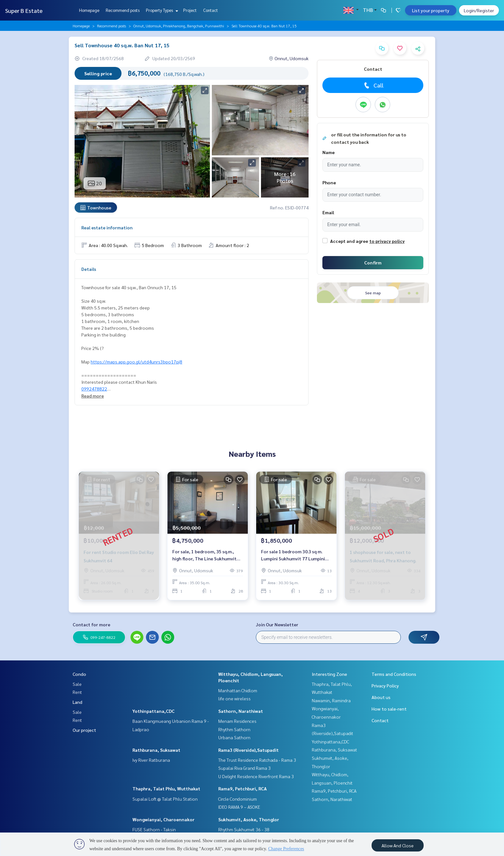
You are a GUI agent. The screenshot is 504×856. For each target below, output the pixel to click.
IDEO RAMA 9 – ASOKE (239, 807)
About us (381, 697)
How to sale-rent (389, 709)
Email (328, 212)
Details (89, 269)
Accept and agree (349, 241)
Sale (77, 684)
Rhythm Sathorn (234, 729)
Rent (77, 692)
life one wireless (234, 698)
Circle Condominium (238, 799)
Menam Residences (237, 721)
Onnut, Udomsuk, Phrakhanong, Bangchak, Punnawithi (179, 26)
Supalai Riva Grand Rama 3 (244, 768)
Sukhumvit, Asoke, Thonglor (249, 819)
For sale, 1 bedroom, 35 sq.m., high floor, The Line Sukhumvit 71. (204, 555)
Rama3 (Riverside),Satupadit (248, 750)
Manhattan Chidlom (238, 690)
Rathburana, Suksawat (156, 750)
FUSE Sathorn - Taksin (154, 829)
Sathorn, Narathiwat (241, 711)
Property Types (161, 10)
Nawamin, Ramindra (331, 700)
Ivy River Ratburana (151, 760)
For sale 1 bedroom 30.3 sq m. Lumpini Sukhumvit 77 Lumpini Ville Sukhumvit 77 (293, 555)
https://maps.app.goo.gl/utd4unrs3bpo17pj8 (136, 362)
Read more (93, 396)
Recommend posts (123, 10)
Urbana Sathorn (234, 737)
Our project (84, 730)
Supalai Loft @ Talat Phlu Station (165, 799)
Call (373, 85)
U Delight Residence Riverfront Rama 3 (256, 776)
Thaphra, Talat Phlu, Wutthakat (166, 788)
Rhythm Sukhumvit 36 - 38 (244, 829)
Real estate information (107, 227)
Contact (211, 10)
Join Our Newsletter (277, 624)
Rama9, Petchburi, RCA (243, 788)
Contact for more (91, 624)
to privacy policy (387, 241)
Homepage (89, 10)
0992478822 (94, 389)
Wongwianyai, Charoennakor (163, 819)
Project (190, 10)
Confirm (373, 262)
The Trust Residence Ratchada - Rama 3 (257, 760)
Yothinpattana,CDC (153, 711)
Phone (329, 182)
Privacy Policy (385, 686)
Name (328, 152)
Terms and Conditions (394, 674)
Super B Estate (24, 10)
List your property (431, 10)
